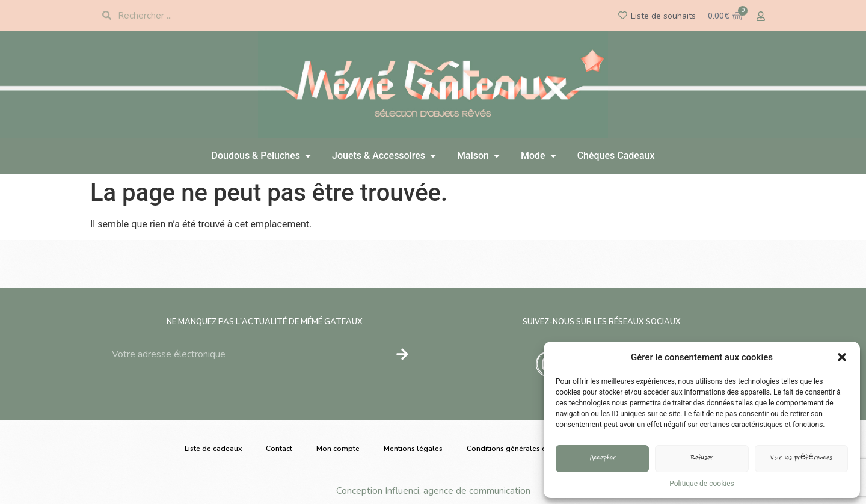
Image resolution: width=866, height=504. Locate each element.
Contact (279, 449)
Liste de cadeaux (213, 449)
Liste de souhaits (663, 16)
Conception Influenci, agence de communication (433, 491)
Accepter (603, 459)
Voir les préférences (801, 459)
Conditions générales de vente (519, 449)
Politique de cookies (702, 484)
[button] (842, 357)
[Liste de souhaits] (623, 15)
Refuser (702, 459)
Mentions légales (413, 449)
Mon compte (338, 449)
